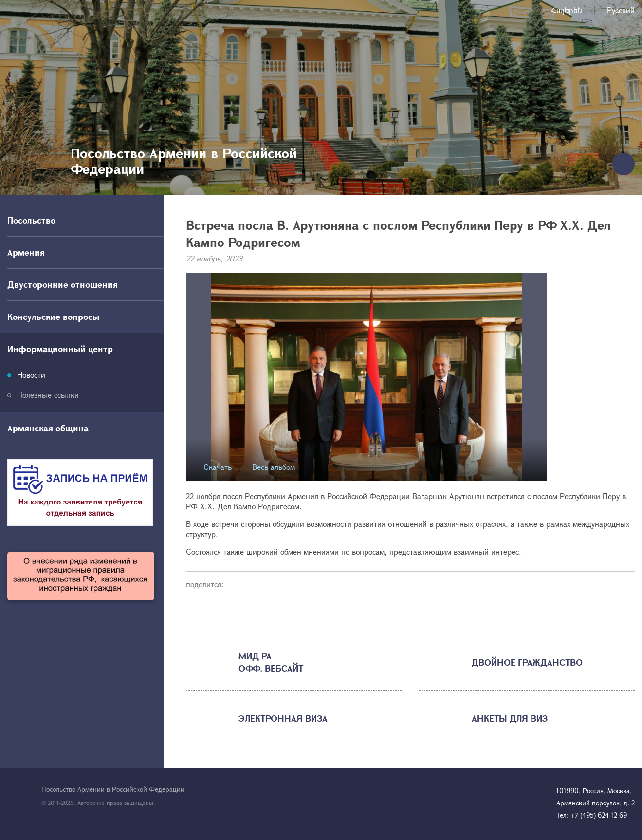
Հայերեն (567, 10)
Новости (31, 375)
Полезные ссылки (48, 395)
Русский (621, 10)
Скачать (218, 467)
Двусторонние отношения (63, 284)
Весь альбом (274, 467)
